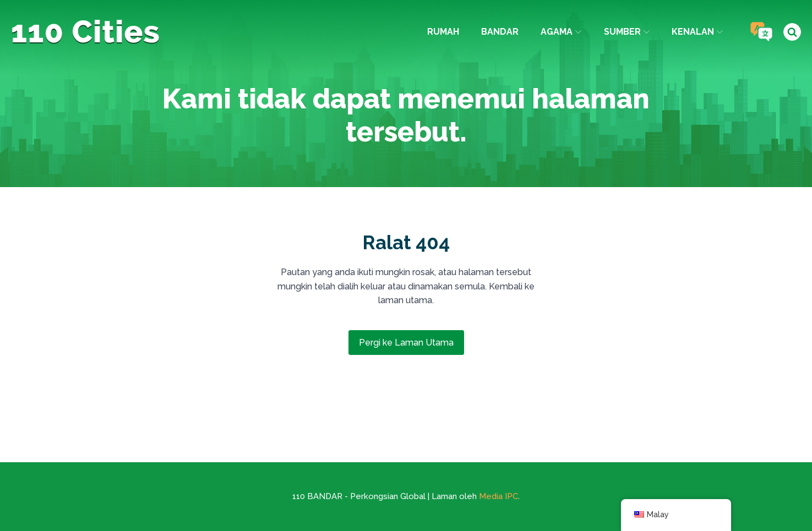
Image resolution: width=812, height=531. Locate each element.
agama (561, 32)
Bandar (500, 32)
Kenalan (697, 32)
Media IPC (498, 496)
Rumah (443, 32)
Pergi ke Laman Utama (406, 343)
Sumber (627, 32)
